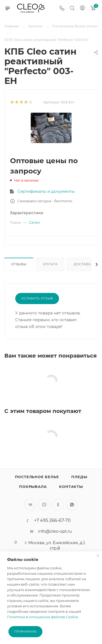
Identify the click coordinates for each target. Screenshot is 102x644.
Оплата (50, 264)
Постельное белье (37, 477)
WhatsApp (72, 505)
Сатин (34, 222)
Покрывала (33, 487)
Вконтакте (30, 505)
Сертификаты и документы (46, 191)
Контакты (71, 487)
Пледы (79, 477)
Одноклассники (58, 505)
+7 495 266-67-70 (52, 520)
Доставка (83, 264)
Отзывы (19, 264)
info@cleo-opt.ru (55, 531)
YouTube (44, 505)
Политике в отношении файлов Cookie (43, 617)
